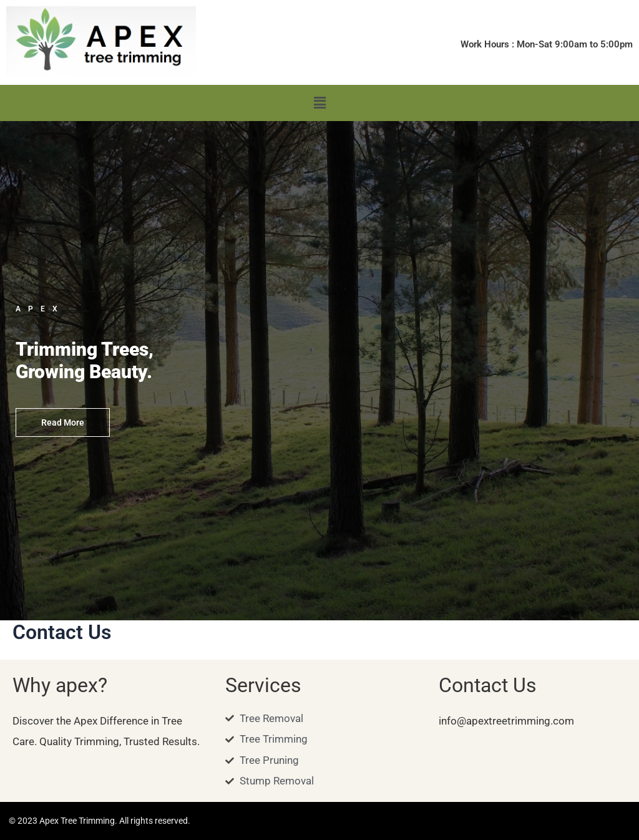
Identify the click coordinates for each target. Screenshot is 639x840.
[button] (319, 103)
